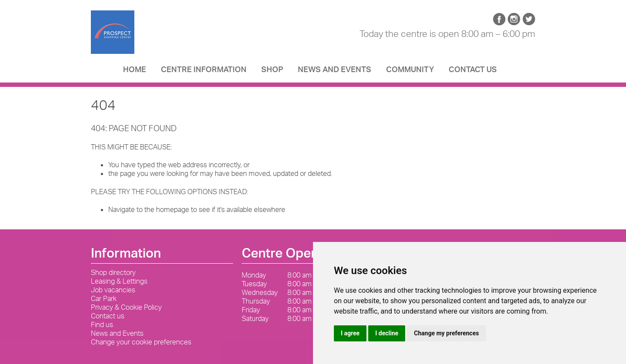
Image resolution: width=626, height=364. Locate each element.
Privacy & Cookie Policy (126, 307)
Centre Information (204, 72)
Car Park (104, 298)
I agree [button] (350, 333)
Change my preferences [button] (446, 333)
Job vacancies (113, 290)
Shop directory (113, 272)
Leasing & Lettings (119, 281)
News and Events (335, 72)
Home (135, 72)
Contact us (473, 72)
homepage (173, 209)
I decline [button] (387, 333)
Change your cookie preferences (141, 342)
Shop (272, 72)
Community (410, 72)
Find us (102, 324)
